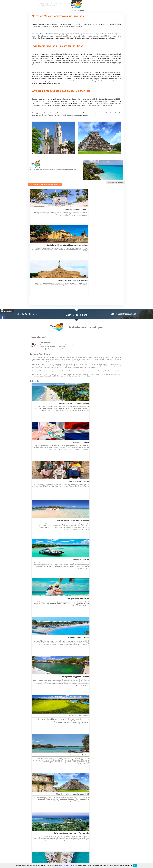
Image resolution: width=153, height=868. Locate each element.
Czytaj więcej (48, 640)
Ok (135, 865)
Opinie (114, 4)
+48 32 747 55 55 (113, 1)
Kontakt (133, 4)
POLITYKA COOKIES (108, 807)
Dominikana (45, 276)
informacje (51, 282)
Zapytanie (9, 311)
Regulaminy (76, 807)
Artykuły (104, 4)
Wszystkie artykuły (115, 473)
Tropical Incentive (108, 796)
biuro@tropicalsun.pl (122, 244)
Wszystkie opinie (116, 766)
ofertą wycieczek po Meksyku (109, 113)
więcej (42, 282)
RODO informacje (40, 807)
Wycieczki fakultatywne (69, 4)
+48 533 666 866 (129, 1)
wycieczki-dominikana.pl (86, 775)
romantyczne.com (36, 777)
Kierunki (85, 4)
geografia (61, 282)
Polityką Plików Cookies (65, 865)
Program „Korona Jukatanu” (43, 34)
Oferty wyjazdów (51, 4)
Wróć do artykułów (115, 183)
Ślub (95, 4)
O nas (123, 4)
